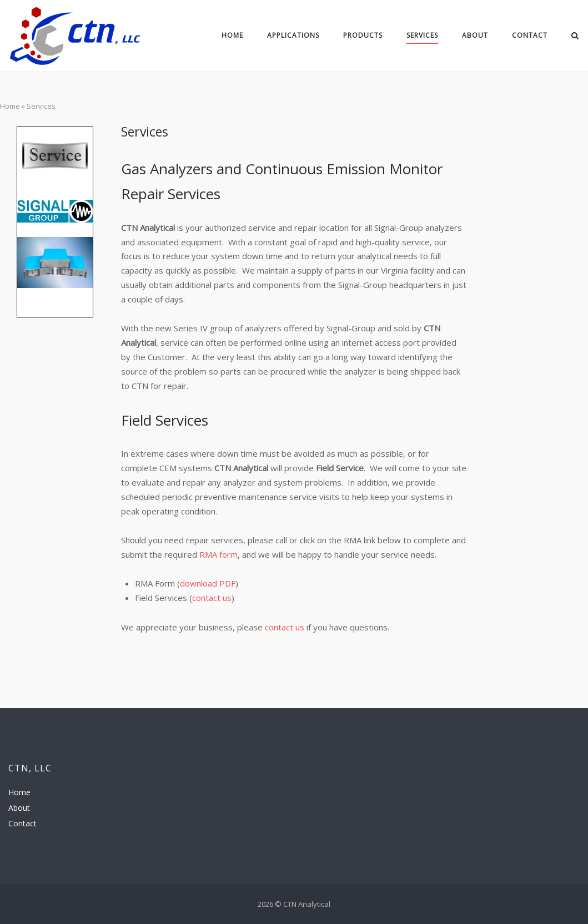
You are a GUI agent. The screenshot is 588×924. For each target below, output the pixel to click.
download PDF (208, 583)
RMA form (218, 554)
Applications (293, 35)
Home (232, 35)
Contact (530, 35)
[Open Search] (575, 37)
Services (422, 35)
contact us (212, 598)
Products (363, 35)
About (475, 35)
